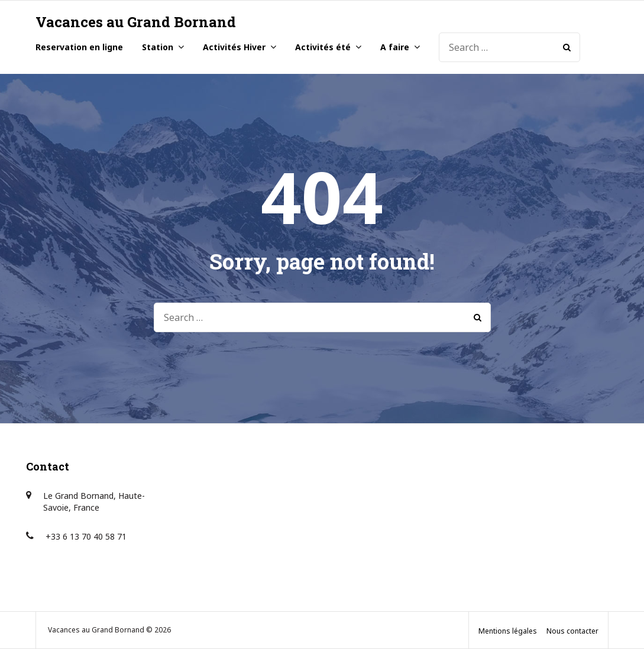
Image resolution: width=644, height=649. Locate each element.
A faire (395, 47)
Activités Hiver (234, 47)
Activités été (323, 47)
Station (158, 47)
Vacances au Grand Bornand (136, 22)
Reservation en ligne (79, 47)
